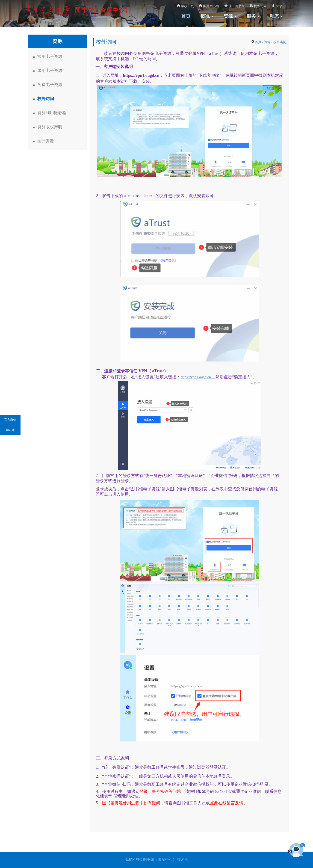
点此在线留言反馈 (227, 803)
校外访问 (258, 6)
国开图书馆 (209, 6)
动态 (276, 16)
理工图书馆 (234, 6)
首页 (186, 16)
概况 (207, 16)
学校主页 (185, 6)
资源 (230, 16)
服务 (253, 16)
